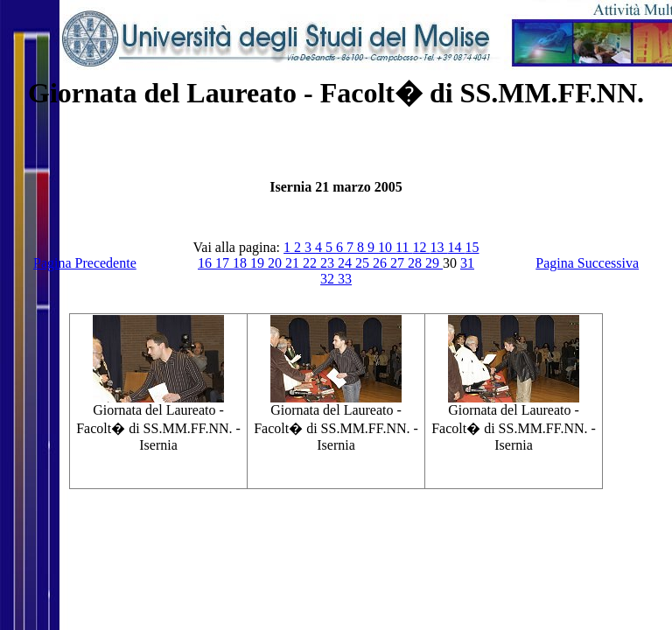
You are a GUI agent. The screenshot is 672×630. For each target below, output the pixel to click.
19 (259, 263)
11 (404, 247)
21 (294, 263)
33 (345, 279)
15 (472, 247)
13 (438, 247)
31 (467, 263)
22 (311, 263)
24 (346, 263)
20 (276, 263)
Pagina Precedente (85, 263)
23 (329, 263)
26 (381, 263)
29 (434, 263)
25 (364, 263)
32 (329, 279)
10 (387, 247)
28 (416, 263)
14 (456, 247)
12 (421, 247)
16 (206, 263)
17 (224, 263)
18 (241, 263)
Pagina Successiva (587, 263)
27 (399, 263)
